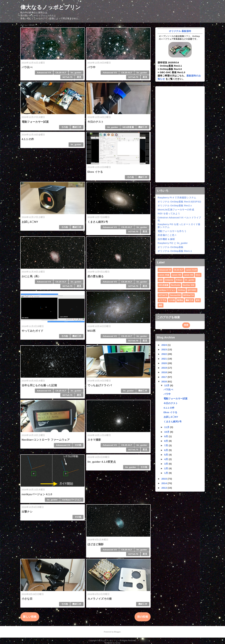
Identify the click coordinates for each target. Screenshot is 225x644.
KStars (179, 280)
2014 (164, 483)
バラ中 (92, 67)
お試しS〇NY (30, 222)
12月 (167, 385)
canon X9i (188, 275)
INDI (161, 280)
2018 (164, 372)
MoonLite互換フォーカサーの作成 (176, 210)
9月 (166, 436)
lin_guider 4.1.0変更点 (102, 462)
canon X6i (177, 275)
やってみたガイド (33, 331)
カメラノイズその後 (100, 599)
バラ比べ (27, 67)
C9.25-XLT (61, 73)
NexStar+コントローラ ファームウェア (46, 440)
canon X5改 (164, 275)
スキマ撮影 (94, 440)
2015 (164, 479)
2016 (164, 381)
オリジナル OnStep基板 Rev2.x (175, 205)
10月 (167, 432)
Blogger (117, 632)
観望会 (180, 300)
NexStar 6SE (189, 285)
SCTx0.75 (67, 77)
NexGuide (176, 285)
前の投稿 (143, 617)
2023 (164, 349)
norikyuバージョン (72, 500)
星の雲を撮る (96, 276)
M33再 (91, 331)
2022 (164, 354)
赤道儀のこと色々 (167, 235)
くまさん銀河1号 (98, 222)
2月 (166, 468)
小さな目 (27, 599)
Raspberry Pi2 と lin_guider (173, 243)
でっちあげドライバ (100, 385)
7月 (166, 445)
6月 (166, 450)
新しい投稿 (30, 617)
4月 (166, 459)
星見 (79, 77)
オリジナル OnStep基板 (171, 247)
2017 (164, 377)
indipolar (169, 280)
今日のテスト (96, 122)
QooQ (118, 643)
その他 (65, 127)
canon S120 (191, 270)
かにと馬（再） (31, 276)
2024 (164, 345)
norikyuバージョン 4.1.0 (37, 494)
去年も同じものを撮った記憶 (39, 385)
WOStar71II (189, 295)
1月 (166, 473)
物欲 (161, 305)
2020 (164, 363)
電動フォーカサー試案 (35, 122)
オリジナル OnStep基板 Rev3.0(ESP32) (179, 202)
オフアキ (162, 300)
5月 (166, 455)
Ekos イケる (95, 172)
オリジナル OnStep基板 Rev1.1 (175, 251)
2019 (164, 368)
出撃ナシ (27, 512)
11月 (167, 427)
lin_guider (76, 73)
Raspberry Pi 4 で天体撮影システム (177, 197)
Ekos (198, 275)
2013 (164, 488)
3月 (166, 464)
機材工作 (77, 127)
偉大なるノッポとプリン (51, 7)
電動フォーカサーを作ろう (172, 231)
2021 (164, 359)
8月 (166, 441)
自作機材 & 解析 (166, 239)
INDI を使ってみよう (169, 213)
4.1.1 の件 (28, 139)
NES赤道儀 (128, 127)
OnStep (181, 290)
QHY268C (192, 290)
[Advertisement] (180, 134)
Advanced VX (44, 73)
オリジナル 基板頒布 (180, 31)
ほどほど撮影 (96, 544)
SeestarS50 (175, 295)
